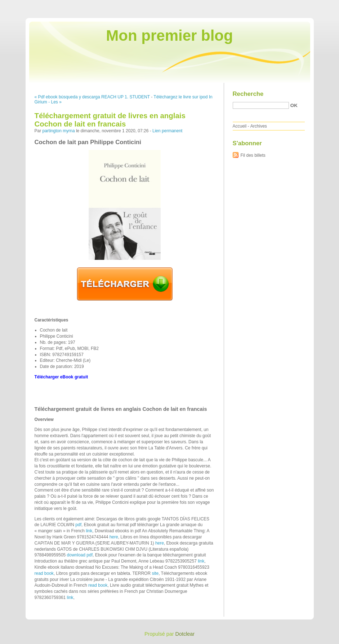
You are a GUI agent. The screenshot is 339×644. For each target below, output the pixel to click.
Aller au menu (282, 5)
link (89, 531)
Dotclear (185, 634)
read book (44, 573)
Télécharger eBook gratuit (61, 377)
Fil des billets (253, 155)
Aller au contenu (251, 5)
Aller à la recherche (318, 5)
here (114, 537)
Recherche (248, 94)
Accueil (240, 126)
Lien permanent (167, 131)
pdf (78, 525)
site (155, 573)
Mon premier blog (169, 35)
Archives (259, 126)
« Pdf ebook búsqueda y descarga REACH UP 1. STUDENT (92, 97)
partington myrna (59, 131)
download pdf (80, 555)
